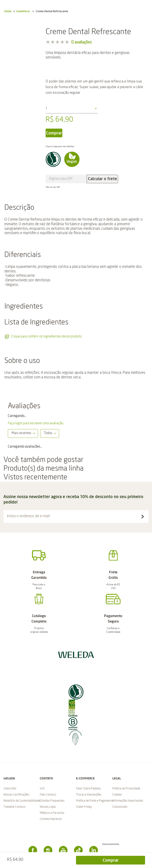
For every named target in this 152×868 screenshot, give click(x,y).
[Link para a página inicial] (8, 11)
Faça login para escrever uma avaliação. (36, 423)
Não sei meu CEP (53, 187)
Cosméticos (23, 11)
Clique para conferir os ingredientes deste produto (43, 337)
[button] (76, 516)
